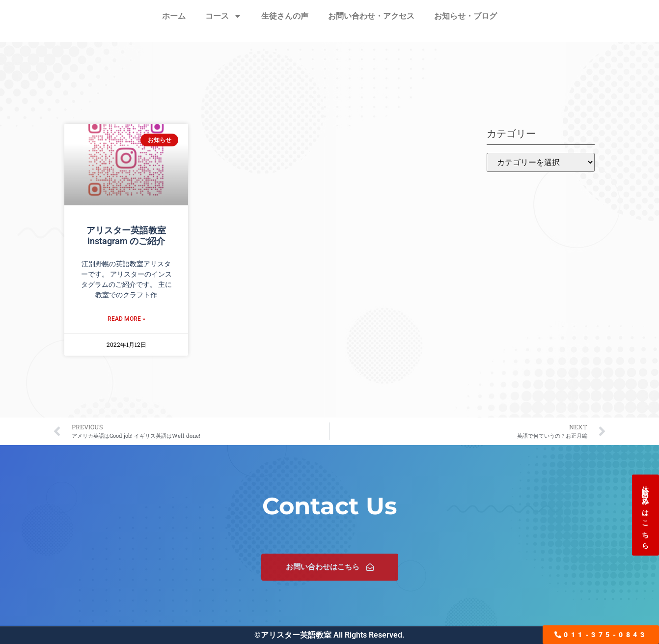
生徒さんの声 (285, 16)
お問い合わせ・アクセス (371, 16)
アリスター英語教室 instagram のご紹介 (126, 236)
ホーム (174, 16)
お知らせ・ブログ (466, 16)
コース (223, 16)
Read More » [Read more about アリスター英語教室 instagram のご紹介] (126, 319)
